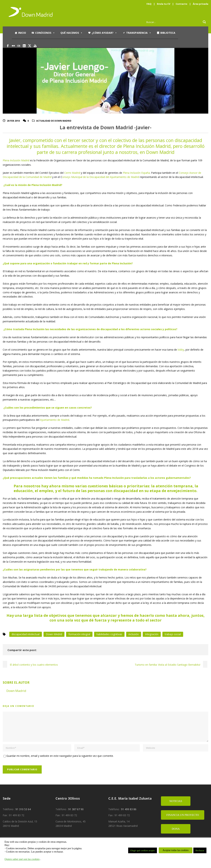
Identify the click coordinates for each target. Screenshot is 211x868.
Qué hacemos (72, 33)
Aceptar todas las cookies (176, 850)
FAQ (149, 4)
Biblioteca (168, 33)
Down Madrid (16, 691)
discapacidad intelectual (26, 634)
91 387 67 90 (76, 809)
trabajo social (173, 634)
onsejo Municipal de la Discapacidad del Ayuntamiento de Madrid (101, 177)
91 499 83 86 (129, 809)
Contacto (182, 4)
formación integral (79, 634)
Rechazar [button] (200, 850)
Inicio (22, 33)
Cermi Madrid (72, 173)
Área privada (201, 4)
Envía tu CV (164, 4)
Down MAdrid (54, 634)
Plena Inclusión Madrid (16, 160)
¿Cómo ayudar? (104, 33)
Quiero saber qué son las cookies (22, 859)
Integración (152, 634)
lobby (181, 350)
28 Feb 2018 (13, 121)
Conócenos (45, 33)
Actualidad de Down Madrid (54, 121)
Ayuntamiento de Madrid (55, 420)
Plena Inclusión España (136, 173)
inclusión (134, 634)
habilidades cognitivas (109, 634)
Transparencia (139, 33)
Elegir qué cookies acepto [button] (143, 850)
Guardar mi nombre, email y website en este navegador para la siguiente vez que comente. (60, 756)
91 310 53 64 (23, 809)
